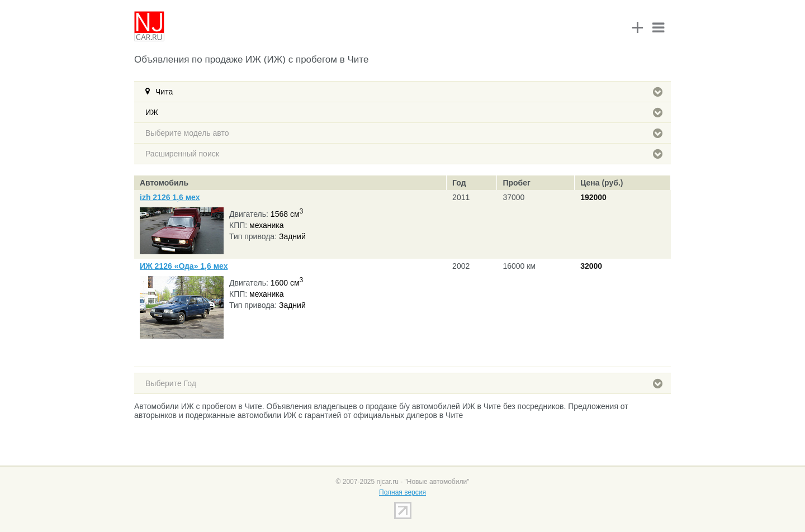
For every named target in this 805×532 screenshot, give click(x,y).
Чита (409, 92)
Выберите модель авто (404, 133)
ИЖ (404, 112)
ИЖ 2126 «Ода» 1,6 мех (184, 266)
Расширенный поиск (404, 154)
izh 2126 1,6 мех (170, 197)
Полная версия (402, 492)
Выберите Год (404, 383)
